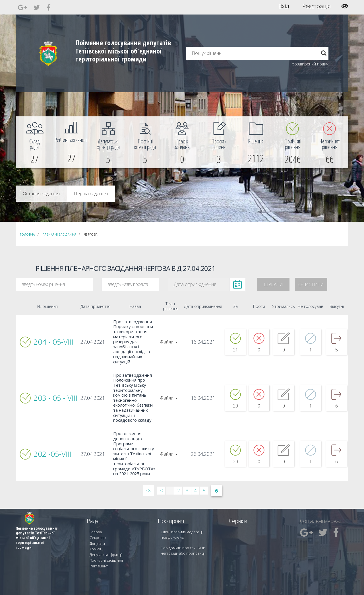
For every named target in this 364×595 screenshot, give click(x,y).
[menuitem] (34, 142)
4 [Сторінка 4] (196, 473)
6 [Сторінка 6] (216, 473)
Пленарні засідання (59, 234)
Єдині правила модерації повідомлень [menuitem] (181, 517)
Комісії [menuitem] (95, 530)
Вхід (284, 6)
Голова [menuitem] (95, 514)
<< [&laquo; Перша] (149, 473)
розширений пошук (310, 64)
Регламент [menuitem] (98, 545)
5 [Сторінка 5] (204, 473)
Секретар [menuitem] (97, 519)
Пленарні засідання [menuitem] (105, 540)
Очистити (311, 285)
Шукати (273, 285)
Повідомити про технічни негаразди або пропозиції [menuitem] (190, 532)
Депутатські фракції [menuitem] (105, 535)
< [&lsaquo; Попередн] (161, 473)
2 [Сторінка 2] (178, 473)
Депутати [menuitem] (97, 525)
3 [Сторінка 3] (187, 473)
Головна (27, 234)
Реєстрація (317, 6)
